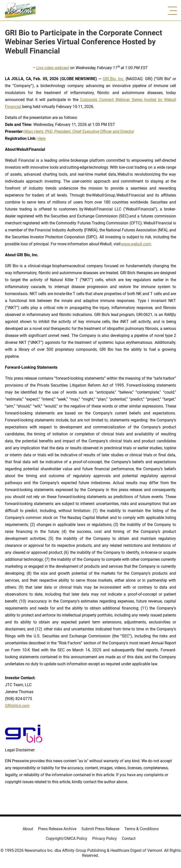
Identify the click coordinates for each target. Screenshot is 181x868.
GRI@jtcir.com (17, 706)
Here (42, 138)
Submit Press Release (100, 829)
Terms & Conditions (141, 829)
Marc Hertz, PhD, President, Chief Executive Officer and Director (79, 131)
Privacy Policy (105, 839)
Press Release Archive (57, 829)
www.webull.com (136, 244)
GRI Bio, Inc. (113, 79)
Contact (129, 839)
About (28, 829)
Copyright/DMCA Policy (67, 839)
